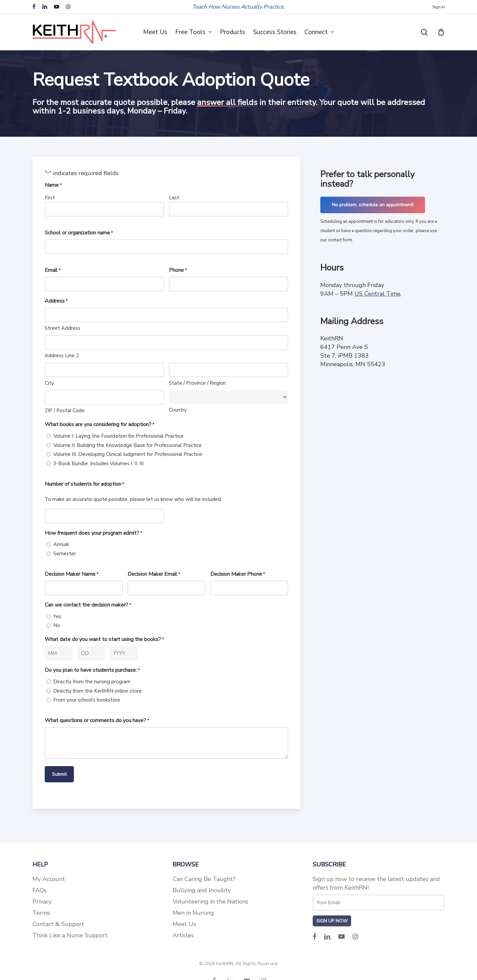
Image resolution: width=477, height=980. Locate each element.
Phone (178, 270)
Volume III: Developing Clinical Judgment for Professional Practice (128, 454)
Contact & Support (58, 924)
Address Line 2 (62, 356)
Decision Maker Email (154, 574)
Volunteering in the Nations (210, 902)
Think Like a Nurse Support (70, 935)
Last (174, 198)
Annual (61, 544)
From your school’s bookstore (87, 700)
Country (178, 410)
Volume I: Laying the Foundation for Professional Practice (118, 436)
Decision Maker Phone (238, 574)
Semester (65, 554)
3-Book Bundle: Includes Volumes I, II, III (98, 464)
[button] (373, 205)
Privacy (42, 902)
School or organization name (79, 233)
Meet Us (184, 924)
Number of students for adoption (84, 484)
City (49, 383)
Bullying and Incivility (202, 890)
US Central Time (377, 294)
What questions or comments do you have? (97, 721)
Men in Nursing (193, 913)
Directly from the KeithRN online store (98, 691)
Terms (41, 913)
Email (53, 270)
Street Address (62, 328)
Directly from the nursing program (92, 682)
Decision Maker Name (72, 574)
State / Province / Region (197, 383)
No (57, 625)
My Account (49, 879)
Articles (183, 935)
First (50, 198)
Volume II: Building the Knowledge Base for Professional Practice (128, 445)
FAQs (40, 890)
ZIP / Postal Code (65, 411)
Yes (57, 616)
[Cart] (441, 32)
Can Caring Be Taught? (204, 879)
